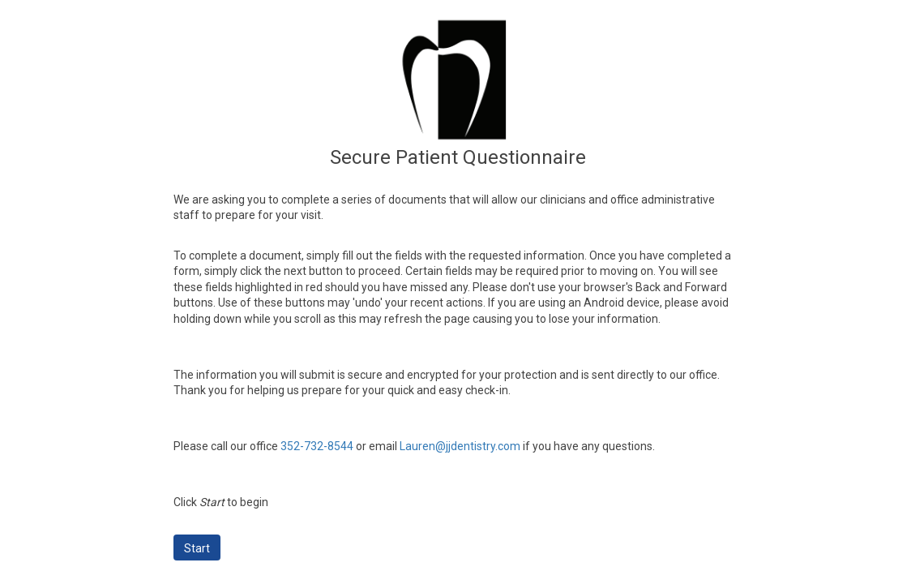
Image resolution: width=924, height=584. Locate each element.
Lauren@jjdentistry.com (460, 446)
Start (197, 548)
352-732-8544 (317, 446)
